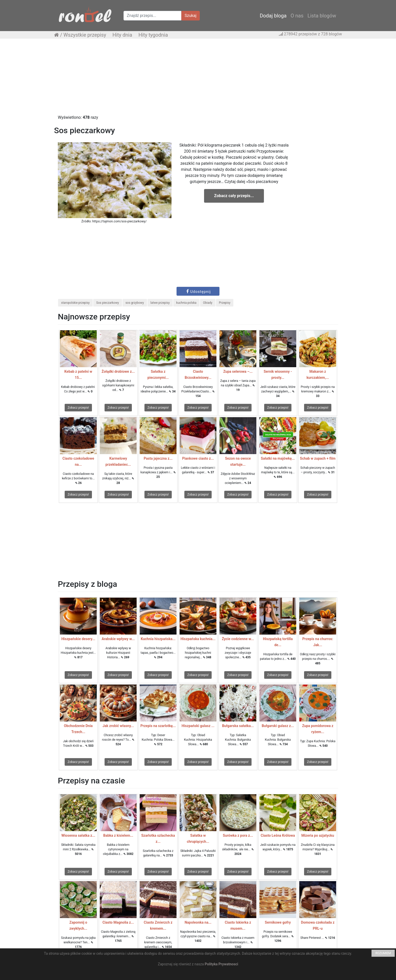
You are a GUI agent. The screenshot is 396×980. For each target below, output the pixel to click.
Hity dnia (122, 35)
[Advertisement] (198, 79)
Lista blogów (322, 16)
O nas (297, 16)
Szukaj (191, 16)
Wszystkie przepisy (85, 35)
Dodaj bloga (273, 16)
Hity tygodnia (153, 35)
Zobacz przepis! (78, 408)
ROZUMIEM (383, 953)
